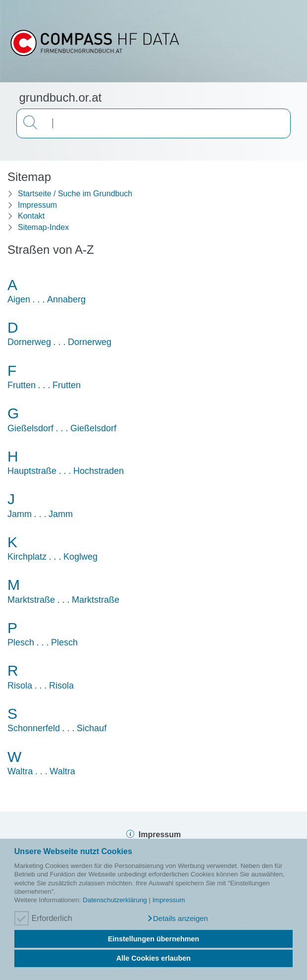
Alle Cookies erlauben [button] (153, 958)
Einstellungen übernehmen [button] (154, 939)
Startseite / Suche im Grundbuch (75, 194)
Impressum (169, 900)
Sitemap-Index (43, 227)
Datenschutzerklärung (115, 900)
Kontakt (31, 216)
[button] (177, 919)
